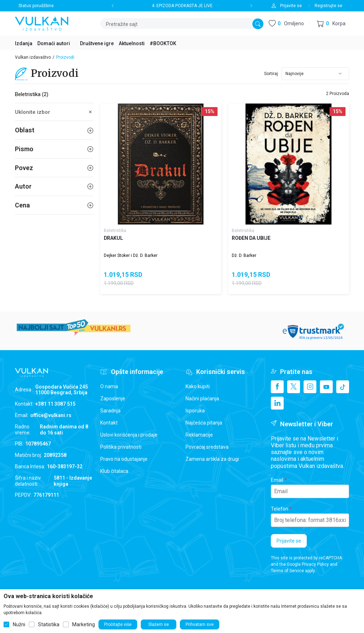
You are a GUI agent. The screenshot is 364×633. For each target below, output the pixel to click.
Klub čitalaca (114, 471)
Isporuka (195, 411)
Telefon (280, 509)
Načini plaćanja (202, 399)
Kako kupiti (198, 386)
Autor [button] (54, 186)
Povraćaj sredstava (207, 447)
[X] (294, 387)
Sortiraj (271, 74)
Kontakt (109, 423)
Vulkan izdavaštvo (33, 57)
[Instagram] (310, 387)
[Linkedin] (277, 403)
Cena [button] (54, 205)
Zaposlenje (113, 399)
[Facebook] (277, 387)
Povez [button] (54, 168)
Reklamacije (199, 435)
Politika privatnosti (121, 447)
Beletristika (115, 231)
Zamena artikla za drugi (212, 459)
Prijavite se (289, 541)
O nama (109, 386)
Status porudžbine (36, 6)
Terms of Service (287, 571)
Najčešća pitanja (204, 423)
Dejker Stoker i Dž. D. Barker (131, 255)
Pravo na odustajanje (124, 459)
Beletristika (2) (32, 94)
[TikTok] (343, 387)
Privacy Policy (315, 564)
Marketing (84, 624)
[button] (331, 24)
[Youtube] (326, 387)
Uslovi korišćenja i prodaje (129, 435)
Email (277, 480)
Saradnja (110, 411)
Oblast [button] (54, 130)
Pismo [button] (54, 149)
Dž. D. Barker (244, 255)
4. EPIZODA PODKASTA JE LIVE (182, 6)
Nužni (19, 624)
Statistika (49, 624)
